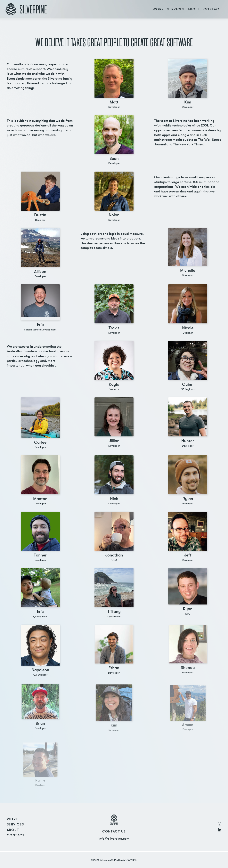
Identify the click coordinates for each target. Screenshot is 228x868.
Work (158, 9)
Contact (212, 9)
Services (176, 9)
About (194, 9)
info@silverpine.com (114, 839)
